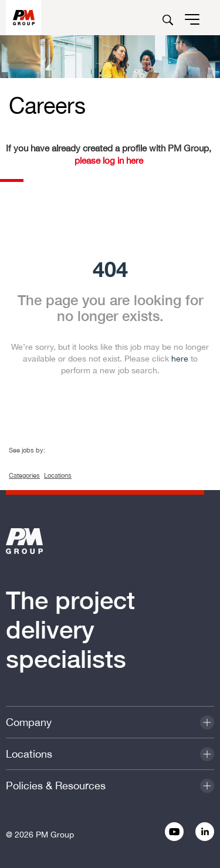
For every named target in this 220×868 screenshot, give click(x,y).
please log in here (109, 161)
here (180, 359)
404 (110, 268)
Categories (24, 475)
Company (29, 722)
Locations (58, 475)
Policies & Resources (56, 786)
